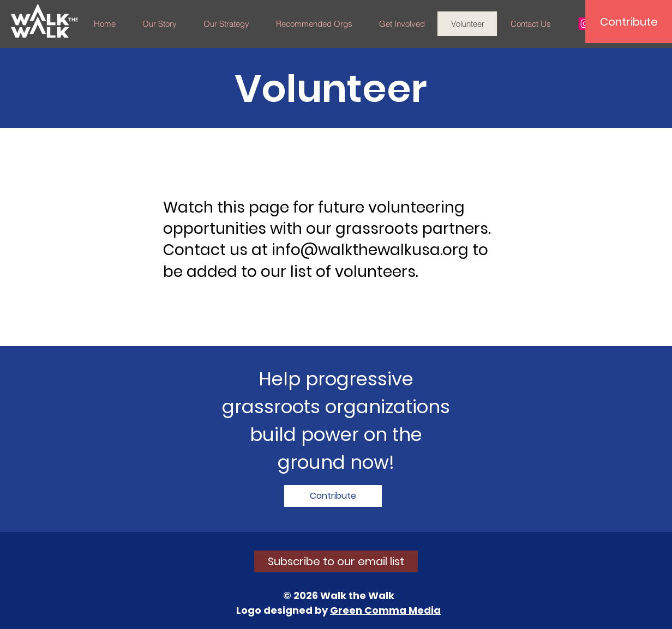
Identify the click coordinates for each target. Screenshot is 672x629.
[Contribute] (629, 22)
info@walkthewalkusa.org (370, 250)
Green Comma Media (385, 610)
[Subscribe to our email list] (336, 561)
